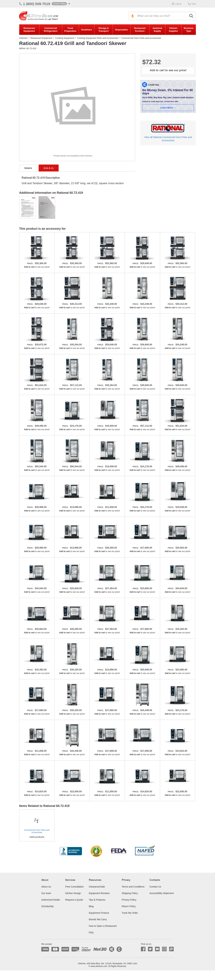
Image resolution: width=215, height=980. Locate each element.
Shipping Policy (130, 893)
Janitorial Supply (157, 30)
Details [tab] (28, 168)
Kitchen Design (73, 893)
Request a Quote (74, 900)
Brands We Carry (98, 919)
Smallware (87, 30)
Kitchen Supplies (173, 30)
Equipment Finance (99, 913)
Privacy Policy (129, 900)
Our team (46, 893)
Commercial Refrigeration (51, 30)
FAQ (91, 932)
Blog (91, 906)
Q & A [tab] (49, 168)
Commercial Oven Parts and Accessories (141, 38)
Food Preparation (70, 30)
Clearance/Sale (97, 887)
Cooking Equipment (65, 38)
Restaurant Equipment (29, 30)
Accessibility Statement (162, 893)
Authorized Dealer (51, 900)
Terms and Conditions (133, 887)
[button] (61, 4)
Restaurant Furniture (140, 30)
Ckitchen (23, 38)
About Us (46, 887)
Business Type (189, 30)
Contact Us (155, 887)
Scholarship (47, 906)
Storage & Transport (103, 30)
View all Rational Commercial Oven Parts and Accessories (168, 139)
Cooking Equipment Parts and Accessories (98, 38)
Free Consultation (74, 887)
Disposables (122, 30)
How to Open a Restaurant (103, 926)
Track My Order (130, 913)
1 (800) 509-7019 (35, 4)
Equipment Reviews (99, 893)
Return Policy (129, 906)
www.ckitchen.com (99, 966)
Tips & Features (97, 900)
